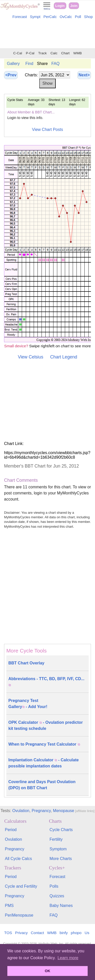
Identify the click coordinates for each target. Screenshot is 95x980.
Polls (54, 886)
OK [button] (48, 971)
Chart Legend (64, 357)
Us (87, 933)
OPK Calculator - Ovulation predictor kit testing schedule (46, 725)
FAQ (55, 64)
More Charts (61, 859)
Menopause (64, 811)
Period (11, 830)
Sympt (35, 17)
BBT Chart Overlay (26, 663)
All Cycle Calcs (18, 859)
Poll (78, 17)
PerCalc (50, 17)
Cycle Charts (61, 830)
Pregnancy (41, 811)
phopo (76, 933)
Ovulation (21, 811)
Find (29, 64)
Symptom (58, 849)
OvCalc (66, 17)
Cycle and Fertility (21, 886)
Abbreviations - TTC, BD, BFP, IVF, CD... (46, 681)
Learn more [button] (68, 958)
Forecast (20, 17)
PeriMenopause (19, 915)
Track (42, 53)
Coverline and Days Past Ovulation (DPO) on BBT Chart (42, 785)
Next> (84, 75)
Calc (54, 53)
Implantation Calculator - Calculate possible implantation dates (44, 763)
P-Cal (30, 53)
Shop (88, 17)
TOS (8, 933)
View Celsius (30, 357)
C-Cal (18, 53)
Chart (65, 53)
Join (74, 6)
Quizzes (57, 896)
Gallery (13, 64)
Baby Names (61, 906)
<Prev (11, 75)
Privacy (22, 933)
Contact (37, 933)
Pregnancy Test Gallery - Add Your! (28, 704)
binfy (64, 933)
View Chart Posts (47, 130)
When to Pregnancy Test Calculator (44, 744)
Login (60, 6)
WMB (78, 53)
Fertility (56, 839)
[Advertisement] (48, 35)
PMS (9, 906)
